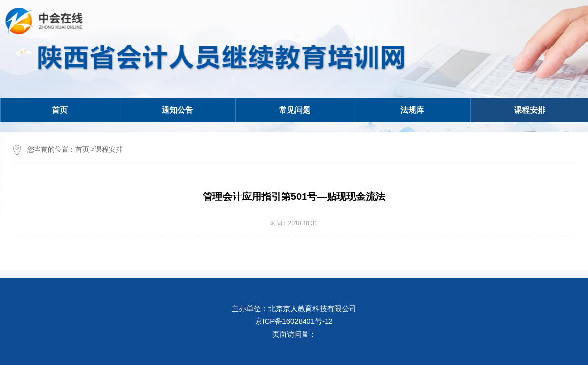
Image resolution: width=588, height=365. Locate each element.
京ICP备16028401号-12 (294, 321)
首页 (60, 110)
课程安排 (109, 149)
